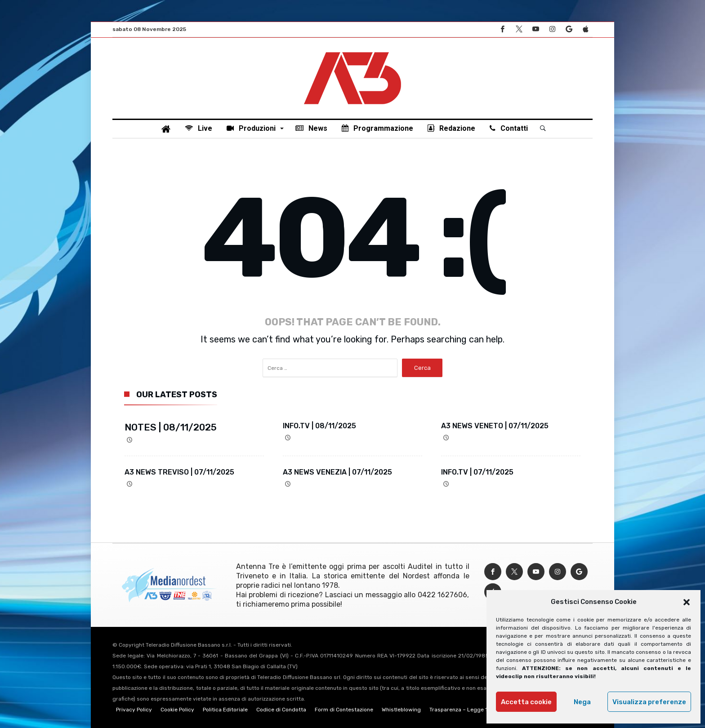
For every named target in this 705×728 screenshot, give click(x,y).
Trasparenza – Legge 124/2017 (469, 710)
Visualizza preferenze (649, 702)
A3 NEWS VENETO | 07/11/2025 (495, 426)
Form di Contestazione (344, 710)
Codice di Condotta (281, 710)
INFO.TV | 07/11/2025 (477, 472)
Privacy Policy (134, 710)
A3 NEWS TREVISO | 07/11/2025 (179, 472)
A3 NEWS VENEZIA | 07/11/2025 (337, 472)
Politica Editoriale (225, 710)
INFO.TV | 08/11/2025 (319, 426)
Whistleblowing (401, 710)
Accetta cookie (526, 702)
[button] (687, 602)
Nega (582, 702)
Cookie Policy (177, 710)
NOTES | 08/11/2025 (171, 427)
